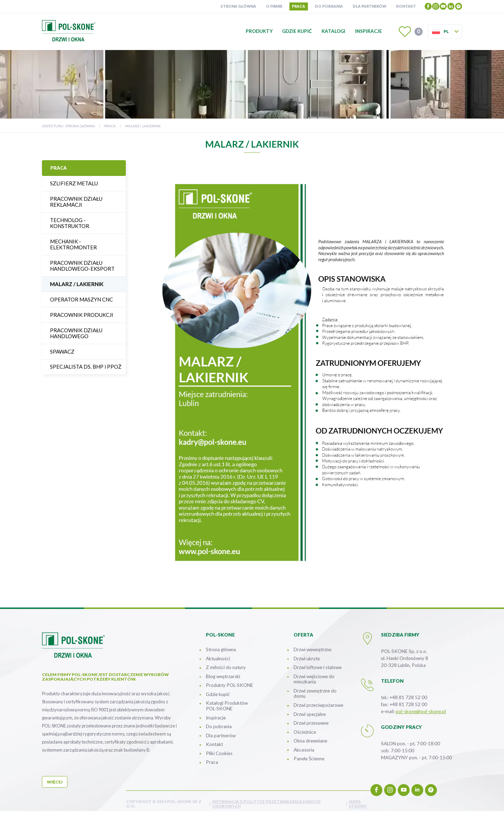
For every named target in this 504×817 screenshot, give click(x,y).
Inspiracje (369, 31)
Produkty (259, 31)
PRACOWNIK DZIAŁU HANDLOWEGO (76, 333)
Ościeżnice (305, 732)
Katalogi (333, 31)
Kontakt (406, 6)
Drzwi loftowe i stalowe (318, 667)
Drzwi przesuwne (311, 723)
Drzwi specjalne (310, 714)
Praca (298, 6)
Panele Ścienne (309, 759)
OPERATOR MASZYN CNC (81, 299)
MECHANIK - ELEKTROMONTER (73, 244)
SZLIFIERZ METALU (74, 183)
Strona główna (238, 6)
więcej (55, 782)
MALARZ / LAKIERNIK (77, 284)
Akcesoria (304, 750)
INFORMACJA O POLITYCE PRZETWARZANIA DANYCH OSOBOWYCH (266, 804)
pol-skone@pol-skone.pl (421, 711)
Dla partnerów (369, 6)
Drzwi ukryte (307, 659)
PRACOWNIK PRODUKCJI (82, 315)
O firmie (274, 6)
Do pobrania (329, 6)
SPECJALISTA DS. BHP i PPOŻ (86, 367)
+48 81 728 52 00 (408, 697)
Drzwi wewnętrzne (312, 649)
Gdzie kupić (297, 31)
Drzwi (318, 705)
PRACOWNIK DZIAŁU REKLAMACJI (76, 202)
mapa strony (358, 804)
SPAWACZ (62, 351)
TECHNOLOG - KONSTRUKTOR (70, 223)
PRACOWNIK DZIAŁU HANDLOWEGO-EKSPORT (82, 266)
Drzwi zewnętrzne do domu (315, 694)
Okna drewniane (310, 741)
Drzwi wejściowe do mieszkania (314, 679)
